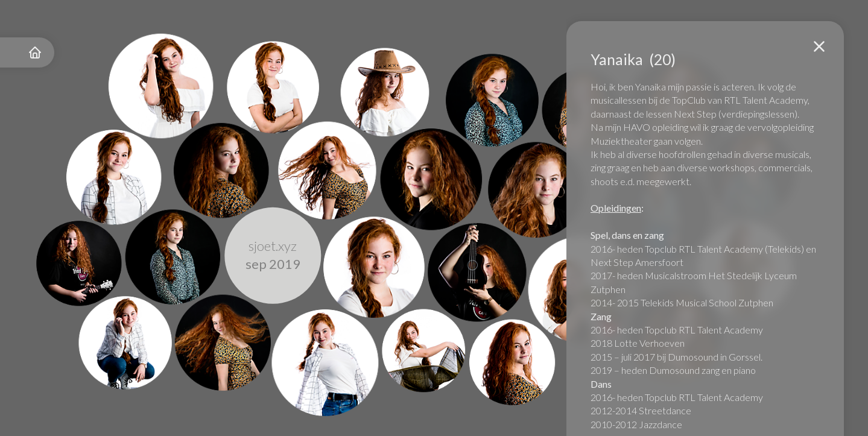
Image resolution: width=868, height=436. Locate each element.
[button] (819, 46)
